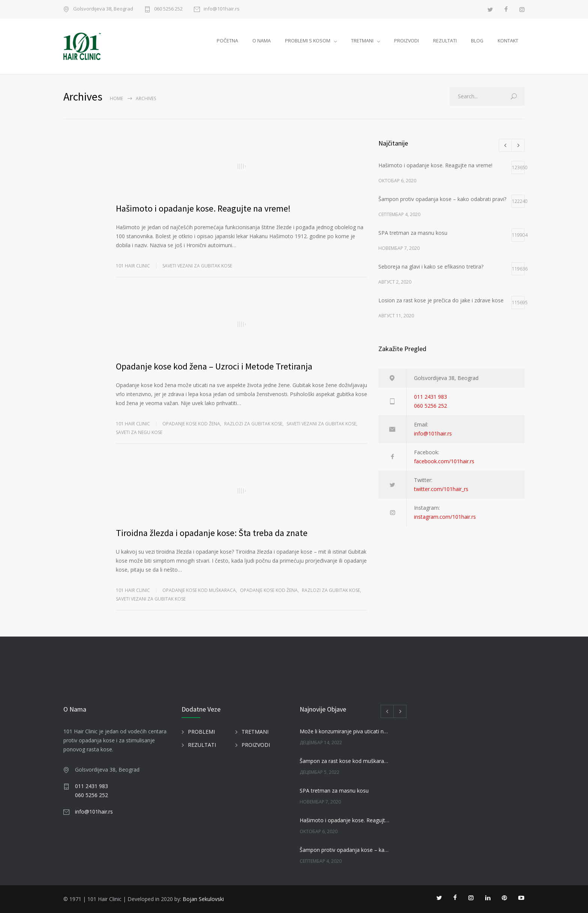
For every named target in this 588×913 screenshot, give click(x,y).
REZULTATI (445, 41)
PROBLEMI (201, 732)
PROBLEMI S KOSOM (308, 41)
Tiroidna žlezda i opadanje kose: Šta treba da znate (212, 533)
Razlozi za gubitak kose (253, 424)
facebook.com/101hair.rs (444, 461)
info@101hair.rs (222, 9)
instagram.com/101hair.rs (445, 517)
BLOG (477, 41)
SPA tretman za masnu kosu (334, 791)
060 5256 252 (168, 9)
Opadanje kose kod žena (191, 424)
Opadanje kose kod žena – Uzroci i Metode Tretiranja (214, 366)
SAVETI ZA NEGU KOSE (139, 432)
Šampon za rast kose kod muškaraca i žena (345, 761)
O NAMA (262, 41)
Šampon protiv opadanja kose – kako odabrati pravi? (345, 850)
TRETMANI (362, 41)
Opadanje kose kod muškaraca (199, 590)
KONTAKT (508, 41)
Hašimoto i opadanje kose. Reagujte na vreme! (203, 208)
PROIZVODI (406, 41)
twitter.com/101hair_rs (441, 489)
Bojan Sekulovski (203, 899)
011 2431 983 (430, 397)
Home (116, 98)
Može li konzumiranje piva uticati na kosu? (345, 731)
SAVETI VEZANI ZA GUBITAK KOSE (197, 266)
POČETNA (227, 41)
